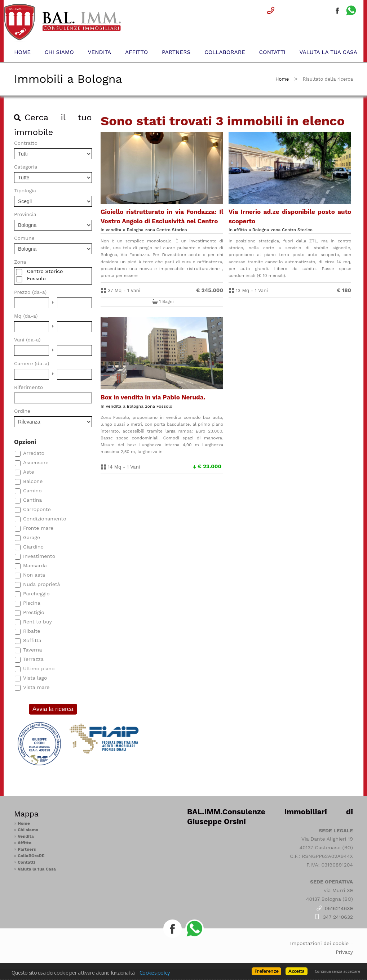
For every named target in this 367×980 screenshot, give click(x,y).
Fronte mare (38, 528)
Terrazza (33, 659)
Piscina (32, 603)
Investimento (39, 556)
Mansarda (35, 565)
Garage (32, 537)
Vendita (99, 52)
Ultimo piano (39, 668)
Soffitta (32, 640)
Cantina (32, 500)
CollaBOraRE (225, 52)
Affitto (136, 52)
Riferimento (28, 387)
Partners (176, 52)
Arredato (34, 453)
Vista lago (35, 678)
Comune (24, 238)
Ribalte (32, 631)
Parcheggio (36, 594)
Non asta (34, 575)
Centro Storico (45, 271)
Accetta (296, 971)
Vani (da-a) (27, 340)
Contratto (26, 143)
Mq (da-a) (26, 316)
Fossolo (36, 278)
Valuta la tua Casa (328, 52)
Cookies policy (155, 972)
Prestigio (34, 612)
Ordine (22, 411)
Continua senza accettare (337, 971)
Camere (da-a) (32, 363)
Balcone (33, 481)
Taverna (32, 650)
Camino (32, 491)
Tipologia (25, 191)
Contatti (272, 52)
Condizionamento (45, 519)
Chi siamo (59, 52)
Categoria (26, 167)
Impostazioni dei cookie (319, 943)
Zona (20, 262)
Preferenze (266, 971)
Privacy (344, 952)
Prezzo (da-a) (30, 292)
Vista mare (36, 687)
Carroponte (37, 509)
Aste (29, 472)
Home (22, 52)
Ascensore (36, 462)
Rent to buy (37, 622)
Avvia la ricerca (53, 709)
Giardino (33, 547)
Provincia (25, 214)
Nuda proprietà (42, 584)
